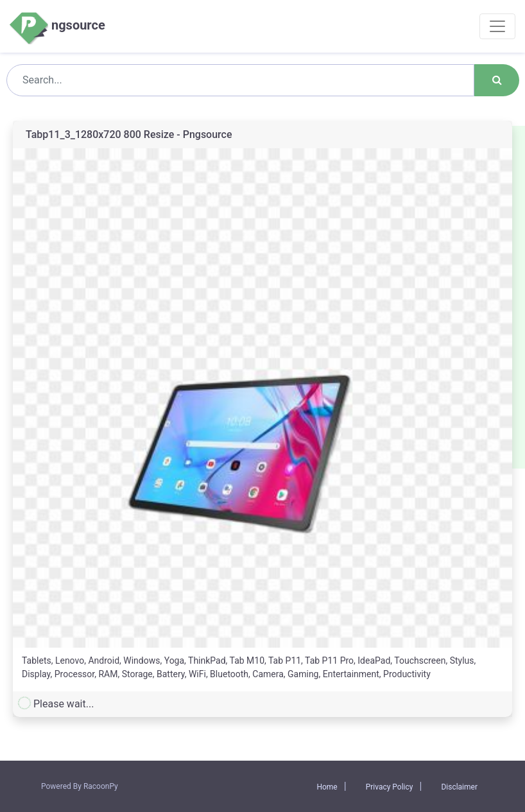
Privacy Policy (390, 787)
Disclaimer (459, 787)
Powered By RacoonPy (80, 786)
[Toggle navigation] (497, 26)
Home (327, 787)
